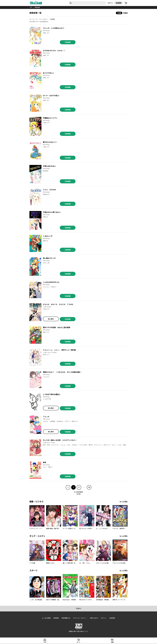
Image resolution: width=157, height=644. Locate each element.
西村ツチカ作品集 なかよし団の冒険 (57, 327)
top (31, 7)
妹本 (45, 462)
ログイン (110, 3)
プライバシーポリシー (80, 618)
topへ (79, 609)
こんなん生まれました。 (52, 282)
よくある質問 (46, 618)
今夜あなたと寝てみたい (52, 212)
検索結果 (37, 7)
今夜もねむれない (49, 166)
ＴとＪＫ (46, 417)
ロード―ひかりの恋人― (52, 96)
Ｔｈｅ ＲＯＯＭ (49, 190)
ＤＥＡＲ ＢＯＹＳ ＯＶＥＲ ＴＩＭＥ (58, 304)
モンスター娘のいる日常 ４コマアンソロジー (60, 440)
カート (78, 642)
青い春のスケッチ (49, 258)
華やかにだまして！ (50, 142)
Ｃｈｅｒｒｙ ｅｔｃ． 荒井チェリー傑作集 (59, 350)
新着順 (125, 13)
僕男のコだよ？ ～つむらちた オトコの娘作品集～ (62, 372)
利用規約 (56, 618)
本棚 (112, 642)
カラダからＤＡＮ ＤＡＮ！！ (54, 51)
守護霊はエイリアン (50, 118)
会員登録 (119, 3)
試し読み (51, 319)
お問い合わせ (94, 618)
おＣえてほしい (49, 73)
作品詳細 (68, 42)
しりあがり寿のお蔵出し (52, 394)
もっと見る (124, 502)
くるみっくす (48, 236)
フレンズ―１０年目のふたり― (54, 28)
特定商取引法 (66, 618)
